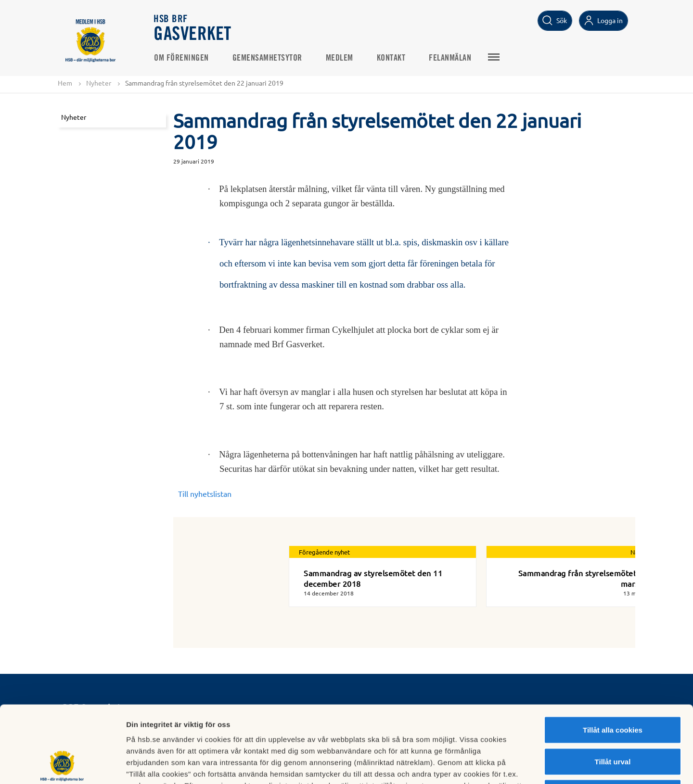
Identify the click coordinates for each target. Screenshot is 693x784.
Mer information (512, 765)
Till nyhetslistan (205, 493)
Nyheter (99, 83)
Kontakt (391, 58)
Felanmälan (450, 58)
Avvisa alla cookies (612, 721)
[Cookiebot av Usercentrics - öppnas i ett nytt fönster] (62, 765)
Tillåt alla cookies (613, 658)
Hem (65, 83)
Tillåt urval (613, 689)
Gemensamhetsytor (267, 58)
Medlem (340, 58)
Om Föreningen (181, 58)
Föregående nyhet (324, 552)
